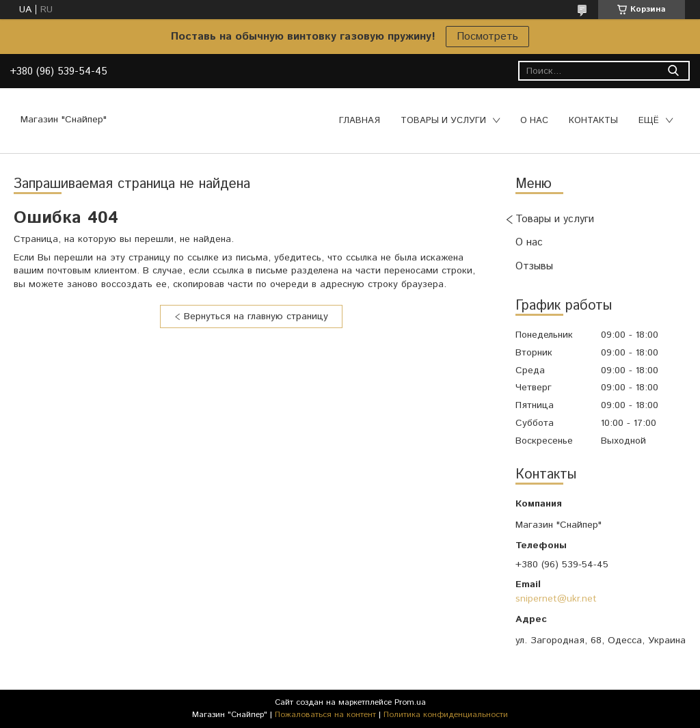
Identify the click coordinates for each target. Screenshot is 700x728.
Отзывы (534, 266)
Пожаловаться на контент (325, 715)
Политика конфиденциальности (446, 715)
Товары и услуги (443, 121)
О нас (534, 121)
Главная (360, 121)
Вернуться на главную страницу (256, 316)
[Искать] (673, 71)
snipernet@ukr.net (556, 599)
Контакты (593, 121)
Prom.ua (410, 702)
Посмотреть (487, 37)
